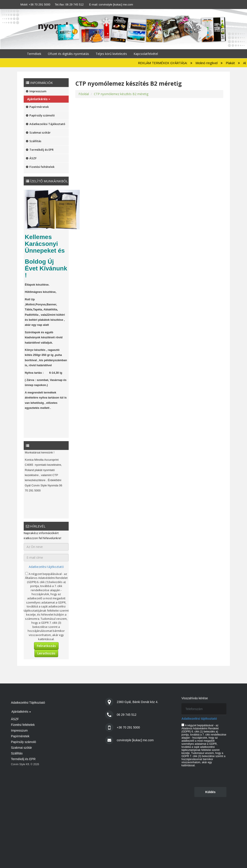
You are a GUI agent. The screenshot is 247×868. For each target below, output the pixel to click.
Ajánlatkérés (39, 99)
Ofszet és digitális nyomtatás (68, 54)
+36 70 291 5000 (39, 5)
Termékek (34, 54)
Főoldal (84, 94)
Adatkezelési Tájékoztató (46, 124)
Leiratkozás (46, 653)
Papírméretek (37, 107)
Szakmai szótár (38, 132)
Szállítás (34, 141)
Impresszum (36, 91)
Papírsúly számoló (40, 115)
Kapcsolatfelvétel (146, 54)
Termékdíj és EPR (40, 150)
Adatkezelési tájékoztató (46, 567)
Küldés (210, 792)
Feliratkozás (46, 646)
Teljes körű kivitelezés (111, 54)
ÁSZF (31, 158)
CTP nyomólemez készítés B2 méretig (121, 94)
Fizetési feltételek (40, 167)
